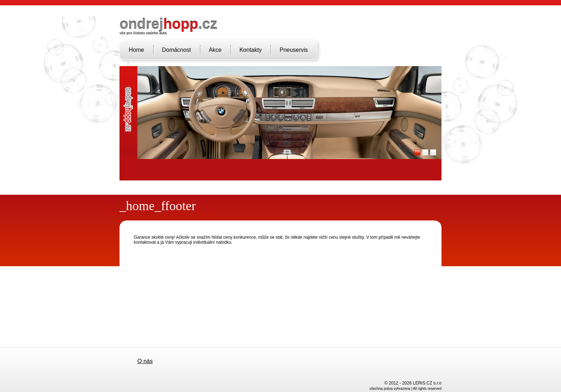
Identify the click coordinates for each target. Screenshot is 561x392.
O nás (145, 361)
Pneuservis (294, 50)
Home (136, 50)
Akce (215, 50)
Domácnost (177, 50)
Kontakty (250, 50)
